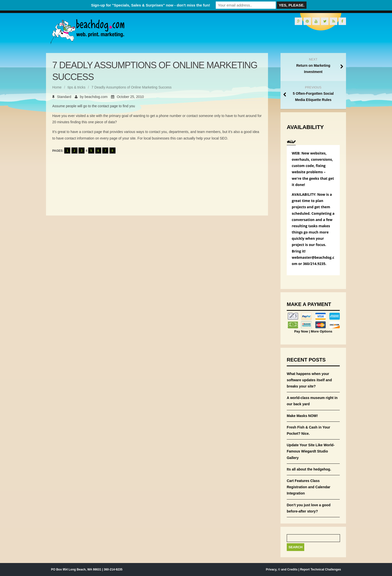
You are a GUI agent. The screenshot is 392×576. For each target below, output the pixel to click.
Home (57, 87)
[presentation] (288, 142)
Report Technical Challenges (320, 569)
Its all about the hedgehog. (309, 469)
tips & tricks (76, 87)
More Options (321, 331)
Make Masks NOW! (302, 416)
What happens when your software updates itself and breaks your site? (309, 380)
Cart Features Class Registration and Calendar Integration (308, 487)
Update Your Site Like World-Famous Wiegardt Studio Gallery (311, 451)
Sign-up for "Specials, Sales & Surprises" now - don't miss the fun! (150, 5)
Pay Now (302, 331)
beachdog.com (96, 97)
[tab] (288, 142)
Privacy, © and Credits (282, 569)
